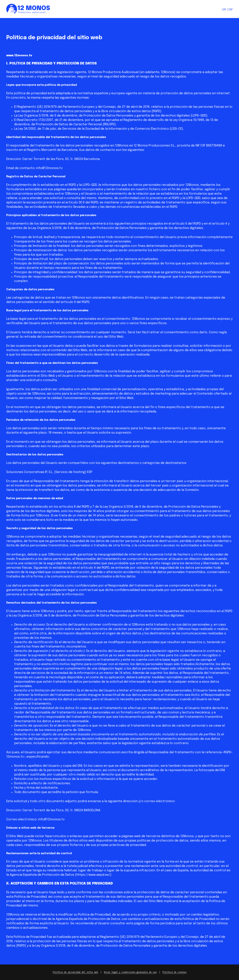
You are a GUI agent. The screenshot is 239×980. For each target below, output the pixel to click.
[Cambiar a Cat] (224, 10)
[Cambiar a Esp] (231, 10)
